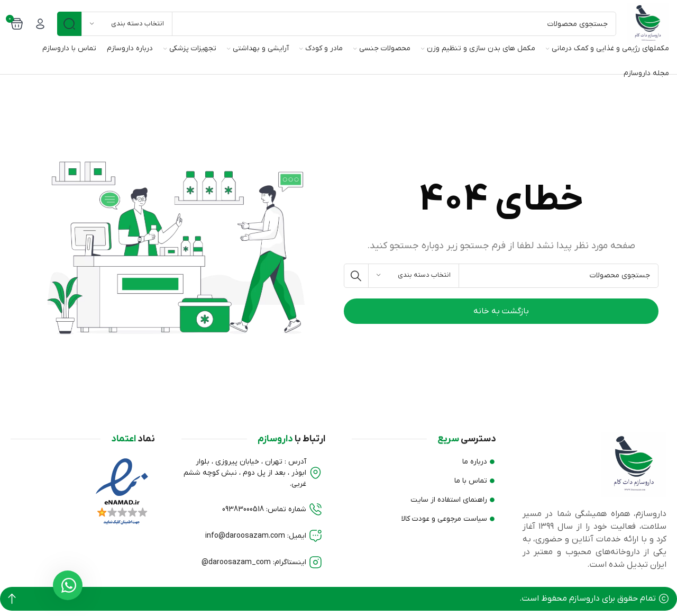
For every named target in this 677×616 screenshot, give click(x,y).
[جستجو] (337, 24)
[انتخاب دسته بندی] (127, 24)
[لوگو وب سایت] (648, 23)
